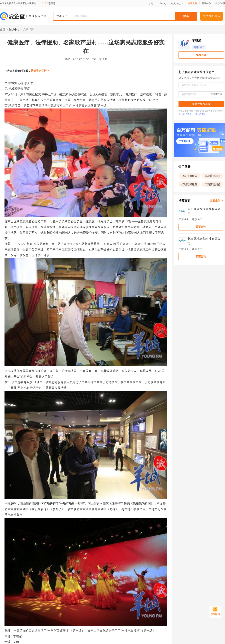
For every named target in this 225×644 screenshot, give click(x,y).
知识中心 (14, 29)
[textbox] (134, 16)
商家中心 (206, 3)
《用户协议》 (187, 114)
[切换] (52, 3)
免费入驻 (193, 3)
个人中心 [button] (177, 4)
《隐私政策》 (200, 114)
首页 (151, 4)
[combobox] (125, 16)
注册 (223, 3)
